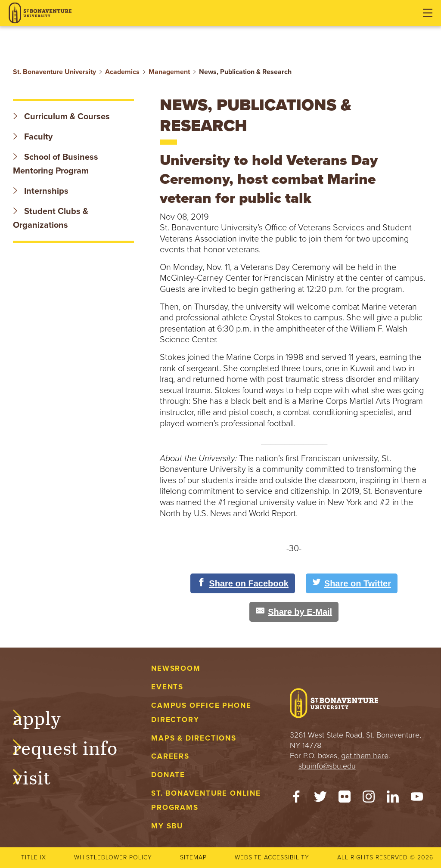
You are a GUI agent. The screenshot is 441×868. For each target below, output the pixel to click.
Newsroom (176, 668)
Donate (168, 775)
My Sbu (167, 826)
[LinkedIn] (393, 799)
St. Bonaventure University (54, 72)
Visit (40, 776)
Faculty (33, 137)
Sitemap (193, 857)
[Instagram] (369, 799)
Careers (170, 756)
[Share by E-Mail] (294, 612)
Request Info (74, 747)
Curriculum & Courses (61, 117)
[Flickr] (345, 799)
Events (167, 687)
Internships (41, 191)
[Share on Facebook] (243, 583)
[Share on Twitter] (352, 583)
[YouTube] (417, 799)
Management (169, 72)
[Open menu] (428, 13)
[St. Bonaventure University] (40, 13)
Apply (46, 717)
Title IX (34, 857)
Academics (122, 72)
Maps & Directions (194, 738)
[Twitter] (320, 799)
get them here (365, 756)
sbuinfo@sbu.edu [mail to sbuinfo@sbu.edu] (327, 766)
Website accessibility (272, 857)
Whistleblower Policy (113, 857)
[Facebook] (296, 799)
